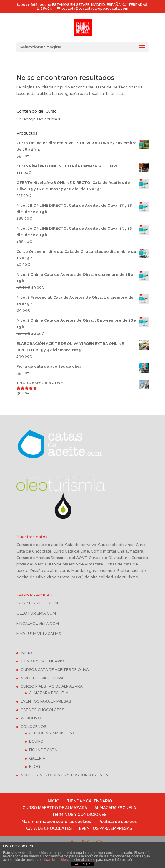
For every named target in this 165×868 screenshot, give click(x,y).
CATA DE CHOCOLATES (42, 710)
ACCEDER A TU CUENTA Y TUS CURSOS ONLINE (66, 775)
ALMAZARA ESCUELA (49, 693)
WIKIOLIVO (31, 718)
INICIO (26, 653)
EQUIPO (36, 741)
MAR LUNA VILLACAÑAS (39, 634)
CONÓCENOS (33, 727)
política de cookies (53, 860)
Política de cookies (117, 822)
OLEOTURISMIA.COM (36, 613)
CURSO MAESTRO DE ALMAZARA (52, 686)
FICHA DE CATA (43, 750)
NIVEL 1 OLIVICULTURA (42, 678)
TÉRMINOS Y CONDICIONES (79, 815)
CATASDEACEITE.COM (37, 603)
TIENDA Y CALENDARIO (42, 661)
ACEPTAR (82, 864)
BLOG (35, 767)
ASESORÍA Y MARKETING (52, 733)
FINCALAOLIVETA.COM (38, 623)
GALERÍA (37, 758)
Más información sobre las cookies (56, 822)
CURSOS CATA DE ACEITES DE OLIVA (55, 670)
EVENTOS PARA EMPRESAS (46, 701)
